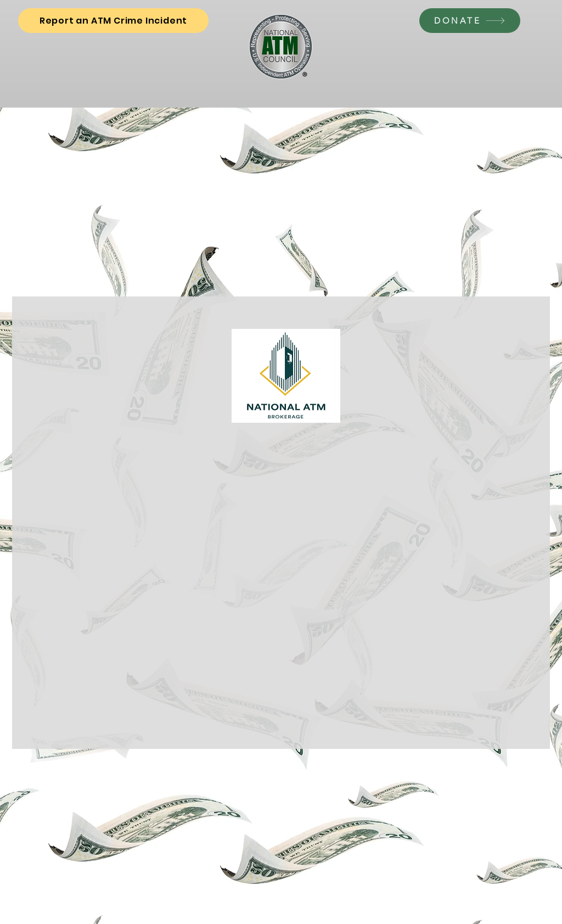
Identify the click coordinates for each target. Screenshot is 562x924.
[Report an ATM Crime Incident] (113, 21)
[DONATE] (470, 21)
